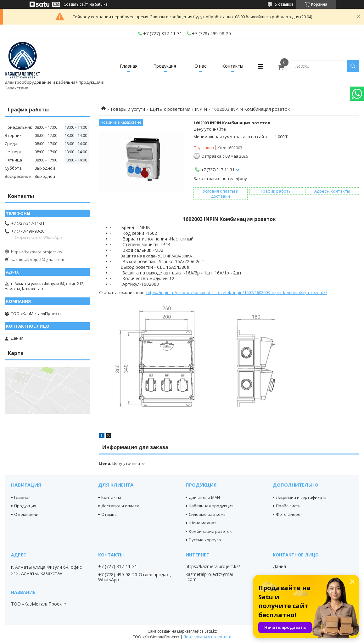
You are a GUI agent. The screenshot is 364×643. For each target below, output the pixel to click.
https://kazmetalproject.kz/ (37, 252)
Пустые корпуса (205, 540)
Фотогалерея (289, 514)
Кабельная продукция (211, 506)
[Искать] (353, 66)
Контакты (233, 66)
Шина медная (203, 523)
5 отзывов (284, 4)
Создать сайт (76, 4)
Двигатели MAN (204, 497)
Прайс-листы (289, 506)
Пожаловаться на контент (207, 637)
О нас (200, 66)
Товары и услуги (128, 109)
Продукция (165, 66)
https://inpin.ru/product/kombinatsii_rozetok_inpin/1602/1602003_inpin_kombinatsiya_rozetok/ (237, 292)
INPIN (201, 109)
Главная (129, 66)
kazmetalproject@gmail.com (37, 259)
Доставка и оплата (120, 506)
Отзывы (109, 514)
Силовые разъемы (208, 514)
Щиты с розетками (170, 109)
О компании (26, 514)
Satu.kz (211, 631)
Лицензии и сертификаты (302, 497)
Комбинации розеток (210, 531)
